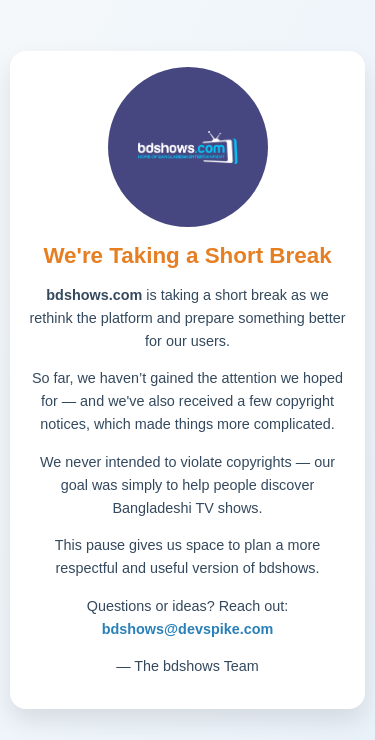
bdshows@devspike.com (188, 629)
